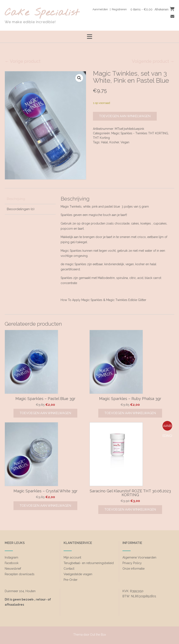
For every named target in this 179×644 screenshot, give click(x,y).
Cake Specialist (42, 13)
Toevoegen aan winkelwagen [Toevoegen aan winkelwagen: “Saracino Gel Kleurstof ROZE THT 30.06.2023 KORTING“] (130, 509)
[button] (79, 78)
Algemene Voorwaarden (139, 557)
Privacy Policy (132, 563)
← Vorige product (23, 61)
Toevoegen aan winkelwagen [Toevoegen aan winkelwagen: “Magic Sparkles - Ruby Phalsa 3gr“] (130, 413)
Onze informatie (134, 569)
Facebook (12, 563)
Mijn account (72, 557)
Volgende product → (153, 61)
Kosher (114, 142)
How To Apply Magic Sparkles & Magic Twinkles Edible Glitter (103, 300)
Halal (104, 142)
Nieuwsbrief (13, 569)
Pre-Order (71, 580)
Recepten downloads (20, 574)
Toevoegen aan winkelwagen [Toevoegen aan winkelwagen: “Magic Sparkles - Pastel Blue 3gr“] (45, 413)
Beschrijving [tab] (16, 199)
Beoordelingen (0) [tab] (21, 209)
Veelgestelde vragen (78, 574)
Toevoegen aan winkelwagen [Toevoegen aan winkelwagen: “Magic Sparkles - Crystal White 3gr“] (45, 506)
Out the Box (98, 635)
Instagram (11, 557)
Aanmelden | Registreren (108, 9)
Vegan (125, 142)
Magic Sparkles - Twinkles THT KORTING (140, 133)
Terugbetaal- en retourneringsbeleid (89, 563)
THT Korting (101, 138)
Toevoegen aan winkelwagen (125, 116)
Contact (69, 569)
